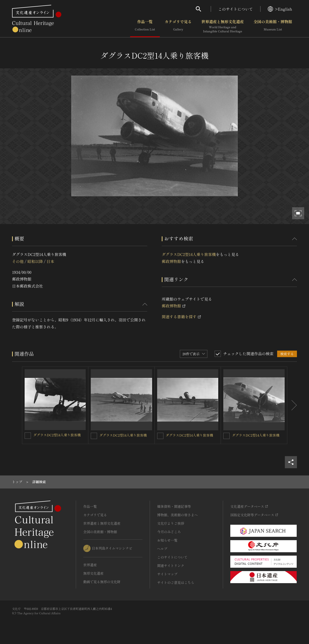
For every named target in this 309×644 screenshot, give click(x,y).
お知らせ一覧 (167, 540)
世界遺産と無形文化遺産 (223, 26)
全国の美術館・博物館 (273, 26)
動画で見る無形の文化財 (102, 582)
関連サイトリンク (171, 566)
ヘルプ (162, 549)
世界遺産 (90, 565)
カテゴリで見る (178, 26)
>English (280, 9)
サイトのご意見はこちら (176, 582)
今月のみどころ (169, 532)
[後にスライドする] (292, 405)
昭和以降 (35, 261)
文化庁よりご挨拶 (171, 523)
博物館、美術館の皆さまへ (177, 515)
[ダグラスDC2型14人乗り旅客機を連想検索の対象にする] (28, 436)
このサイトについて (236, 9)
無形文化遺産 (93, 573)
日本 (50, 261)
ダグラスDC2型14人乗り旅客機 (189, 254)
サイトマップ (167, 574)
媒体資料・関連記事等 (174, 506)
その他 (18, 261)
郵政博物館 (171, 261)
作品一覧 (145, 26)
